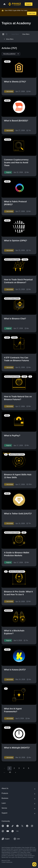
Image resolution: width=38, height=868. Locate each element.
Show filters (8, 39)
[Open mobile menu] (35, 4)
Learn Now (32, 13)
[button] (35, 4)
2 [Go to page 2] (14, 768)
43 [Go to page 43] (10, 772)
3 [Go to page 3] (19, 768)
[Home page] (15, 4)
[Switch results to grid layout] (3, 34)
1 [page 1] (9, 768)
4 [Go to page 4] (24, 768)
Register (29, 4)
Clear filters (26, 34)
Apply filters (15, 34)
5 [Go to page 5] (29, 768)
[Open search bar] (22, 4)
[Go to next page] (16, 772)
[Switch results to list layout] (6, 34)
